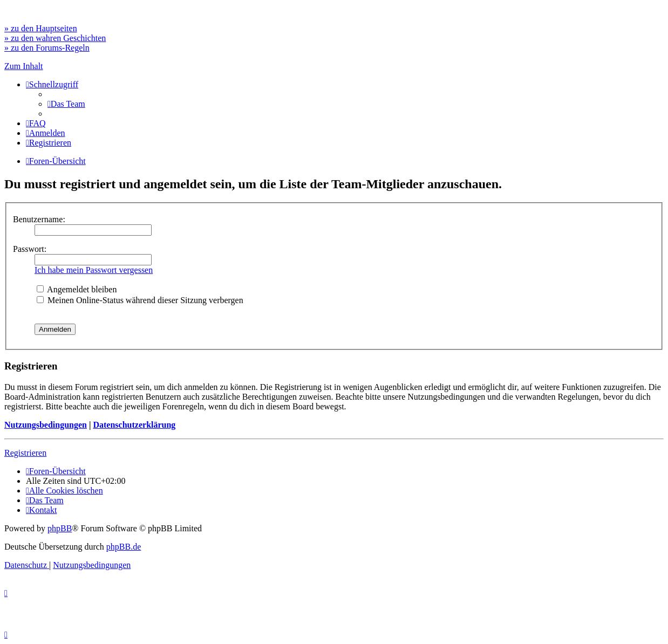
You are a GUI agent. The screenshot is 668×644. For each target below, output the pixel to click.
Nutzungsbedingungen (46, 425)
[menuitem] (66, 104)
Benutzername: (39, 219)
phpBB (60, 528)
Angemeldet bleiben (77, 289)
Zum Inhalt (24, 66)
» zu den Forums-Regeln (47, 48)
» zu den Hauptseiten (41, 28)
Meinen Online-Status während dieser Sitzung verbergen (140, 300)
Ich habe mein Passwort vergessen (94, 270)
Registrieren (25, 453)
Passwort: (30, 249)
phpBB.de (124, 547)
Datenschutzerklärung (134, 425)
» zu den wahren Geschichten (55, 38)
